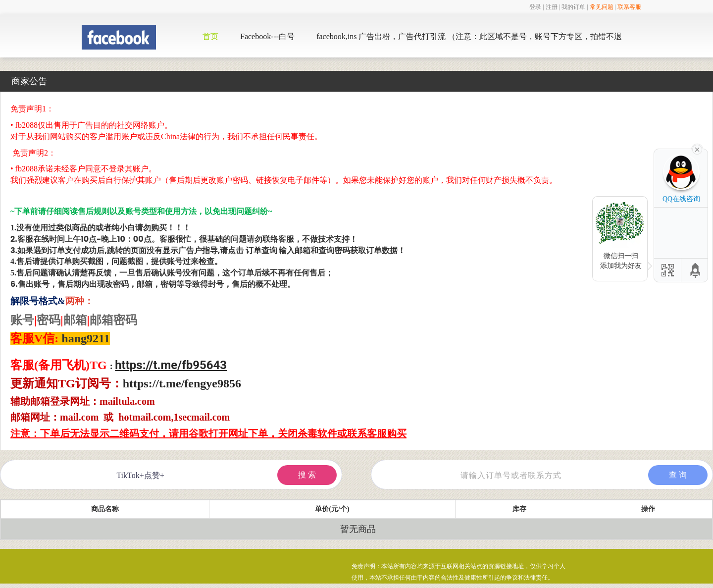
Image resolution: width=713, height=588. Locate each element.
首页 (210, 36)
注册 (552, 7)
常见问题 (602, 7)
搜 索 (307, 475)
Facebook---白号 (267, 36)
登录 (535, 7)
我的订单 (573, 7)
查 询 (678, 475)
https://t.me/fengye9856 (182, 383)
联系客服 (629, 7)
